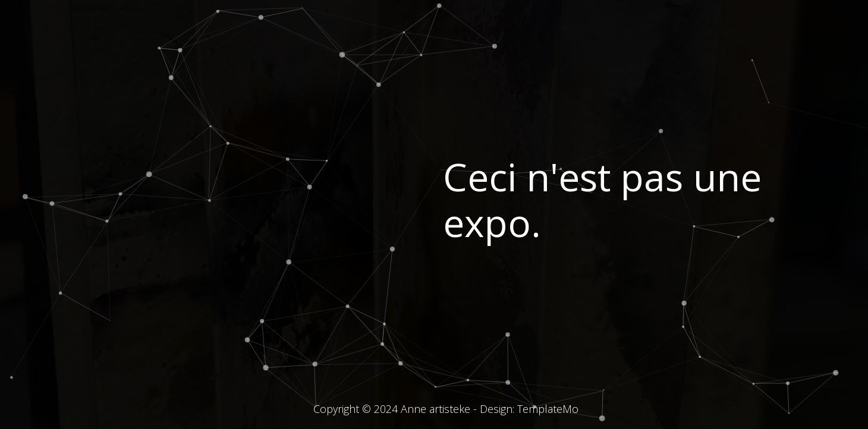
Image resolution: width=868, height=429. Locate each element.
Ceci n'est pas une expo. (602, 200)
